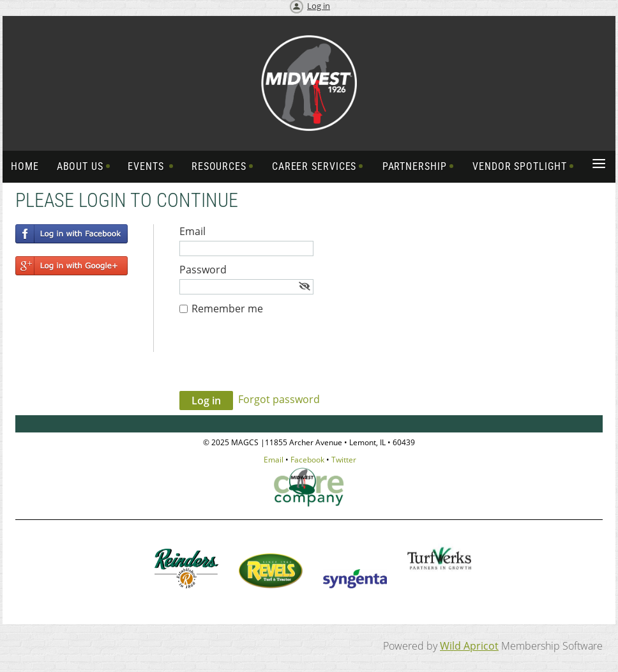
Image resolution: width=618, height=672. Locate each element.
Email (274, 460)
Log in (319, 6)
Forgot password (279, 399)
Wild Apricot (469, 646)
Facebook (307, 460)
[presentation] (276, 360)
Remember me (227, 309)
